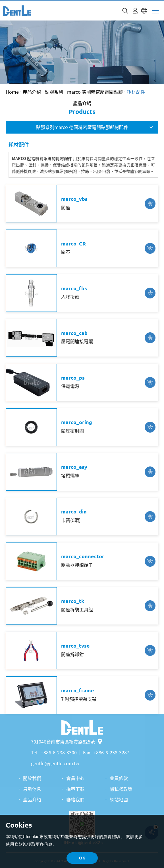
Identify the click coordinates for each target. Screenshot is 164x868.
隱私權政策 (121, 789)
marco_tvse (75, 646)
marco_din (74, 511)
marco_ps (73, 378)
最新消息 (32, 789)
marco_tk (73, 601)
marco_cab (74, 333)
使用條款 (14, 844)
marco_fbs (74, 288)
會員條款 (119, 778)
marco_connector (83, 556)
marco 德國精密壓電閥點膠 (95, 92)
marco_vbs (74, 199)
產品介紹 (32, 92)
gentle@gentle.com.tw (55, 763)
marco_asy (74, 467)
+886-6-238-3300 (59, 752)
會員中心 (75, 778)
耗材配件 (136, 92)
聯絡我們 (75, 799)
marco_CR (73, 243)
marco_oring (77, 422)
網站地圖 (119, 799)
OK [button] (82, 858)
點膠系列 (54, 92)
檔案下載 (75, 789)
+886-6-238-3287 (111, 752)
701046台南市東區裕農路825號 (67, 742)
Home (12, 92)
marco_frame (78, 690)
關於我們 (32, 778)
